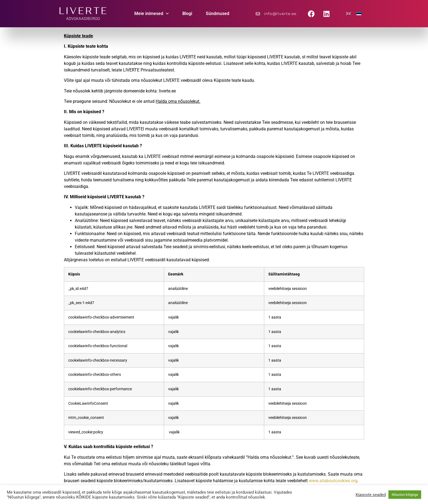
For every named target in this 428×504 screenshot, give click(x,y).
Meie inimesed (151, 13)
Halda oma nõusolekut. (178, 101)
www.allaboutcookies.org (333, 481)
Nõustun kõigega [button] (405, 495)
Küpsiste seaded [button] (371, 495)
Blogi (187, 13)
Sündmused (218, 13)
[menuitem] (349, 14)
